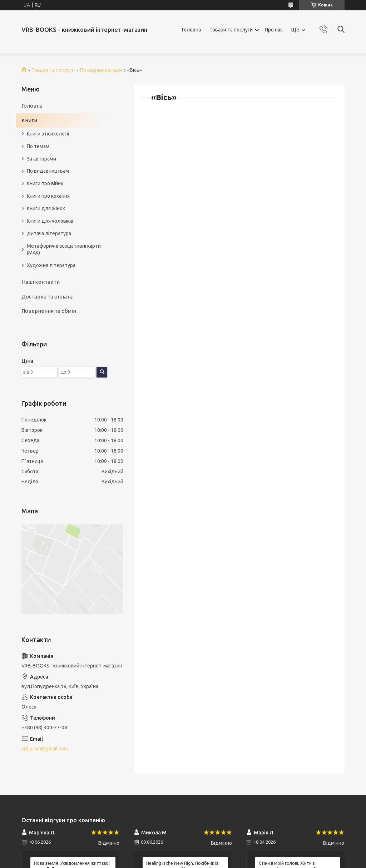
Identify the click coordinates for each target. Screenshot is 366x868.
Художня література (51, 265)
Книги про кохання (48, 196)
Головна (191, 30)
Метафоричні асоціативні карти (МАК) (64, 249)
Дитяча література (49, 233)
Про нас (274, 30)
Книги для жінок (46, 208)
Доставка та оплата (47, 297)
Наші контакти (41, 282)
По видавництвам (101, 70)
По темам (38, 146)
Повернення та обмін (49, 311)
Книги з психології (48, 134)
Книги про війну (45, 183)
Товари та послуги (231, 30)
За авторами (41, 159)
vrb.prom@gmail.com (45, 749)
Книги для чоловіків (50, 221)
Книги (29, 120)
